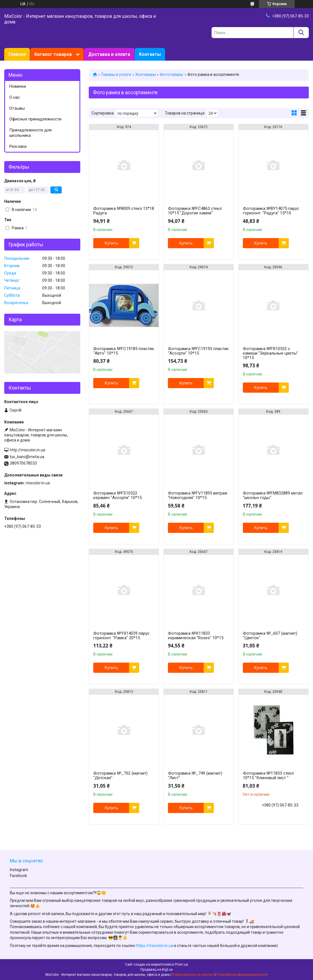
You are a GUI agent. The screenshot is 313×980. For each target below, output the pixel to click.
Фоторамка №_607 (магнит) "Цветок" (270, 636)
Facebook (18, 876)
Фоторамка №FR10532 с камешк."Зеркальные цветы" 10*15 (270, 353)
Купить (111, 243)
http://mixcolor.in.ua (27, 450)
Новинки (18, 86)
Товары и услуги (116, 74)
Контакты (150, 54)
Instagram (19, 870)
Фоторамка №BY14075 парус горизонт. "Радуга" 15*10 (271, 211)
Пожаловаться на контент (193, 975)
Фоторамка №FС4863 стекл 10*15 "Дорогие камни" (195, 211)
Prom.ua (181, 964)
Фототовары (171, 74)
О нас (15, 97)
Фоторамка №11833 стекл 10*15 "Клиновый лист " (268, 775)
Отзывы (17, 108)
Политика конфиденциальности (242, 975)
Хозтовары (146, 74)
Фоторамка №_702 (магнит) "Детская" (120, 775)
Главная (17, 54)
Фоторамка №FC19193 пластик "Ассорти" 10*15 (198, 351)
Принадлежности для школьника (30, 133)
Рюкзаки (18, 146)
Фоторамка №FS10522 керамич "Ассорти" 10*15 (117, 495)
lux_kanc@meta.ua (27, 457)
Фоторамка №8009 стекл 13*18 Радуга (124, 211)
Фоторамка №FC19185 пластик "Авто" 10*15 (124, 351)
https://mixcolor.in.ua (154, 946)
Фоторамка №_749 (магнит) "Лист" (195, 775)
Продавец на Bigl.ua (156, 970)
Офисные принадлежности (35, 119)
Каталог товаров (53, 54)
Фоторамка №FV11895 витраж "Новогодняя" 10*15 (198, 495)
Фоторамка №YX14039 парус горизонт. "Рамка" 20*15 (121, 636)
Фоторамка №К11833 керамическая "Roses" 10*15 (196, 636)
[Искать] (301, 33)
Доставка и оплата (109, 54)
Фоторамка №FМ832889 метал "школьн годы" (273, 495)
